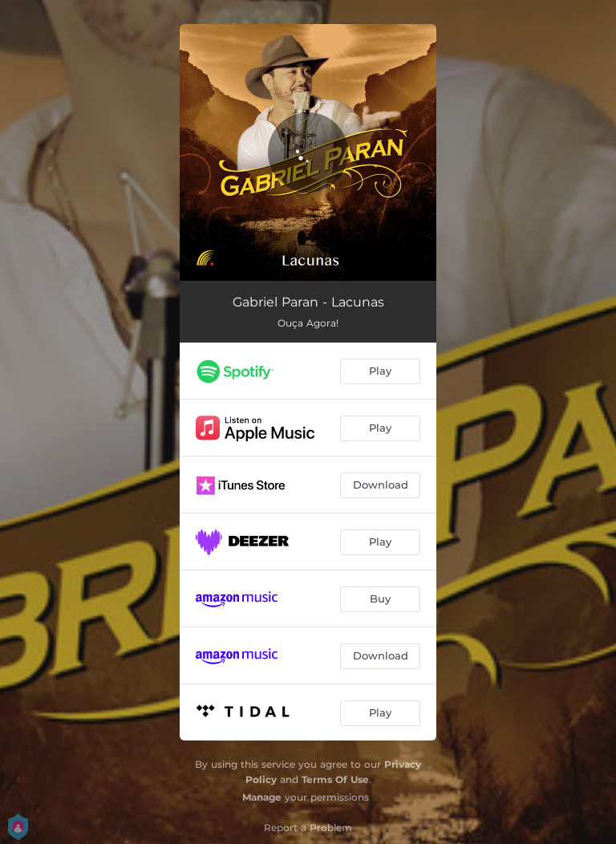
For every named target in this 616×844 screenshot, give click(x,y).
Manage (262, 797)
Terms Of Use (335, 779)
